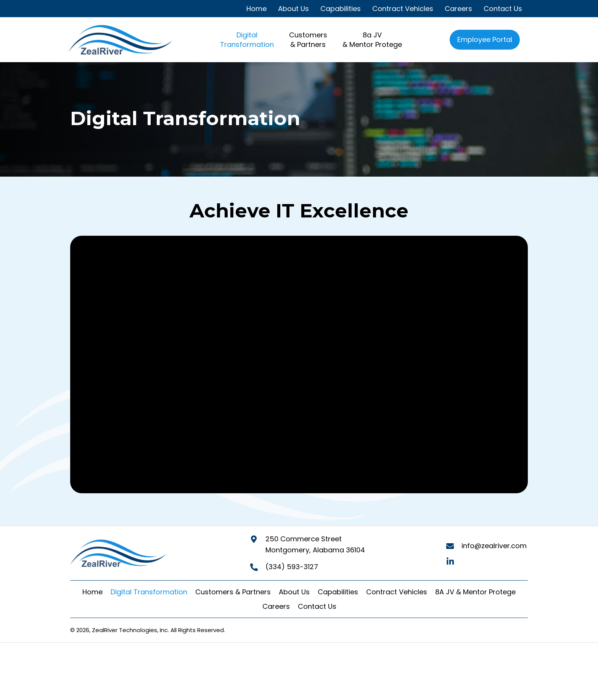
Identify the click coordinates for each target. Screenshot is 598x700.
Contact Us (317, 606)
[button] (450, 562)
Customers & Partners (233, 592)
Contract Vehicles (397, 592)
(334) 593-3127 (292, 567)
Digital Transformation (149, 592)
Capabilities (338, 592)
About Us (294, 592)
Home (92, 592)
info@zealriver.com (494, 546)
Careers (276, 606)
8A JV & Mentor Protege (475, 592)
